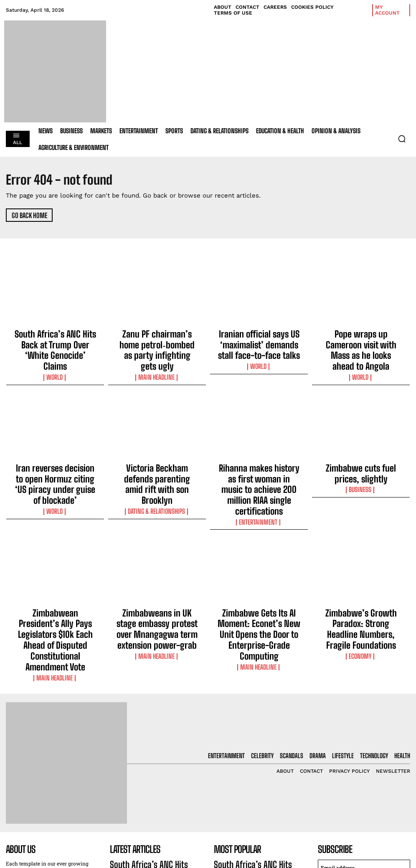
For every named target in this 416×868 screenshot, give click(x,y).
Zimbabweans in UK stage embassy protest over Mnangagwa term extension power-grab (157, 569)
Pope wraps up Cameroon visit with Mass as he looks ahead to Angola (361, 340)
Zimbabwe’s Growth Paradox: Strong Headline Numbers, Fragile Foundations (361, 566)
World (55, 356)
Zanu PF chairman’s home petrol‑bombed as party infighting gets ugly (157, 340)
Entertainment (259, 469)
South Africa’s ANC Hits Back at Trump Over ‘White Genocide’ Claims (55, 340)
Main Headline (157, 356)
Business (361, 462)
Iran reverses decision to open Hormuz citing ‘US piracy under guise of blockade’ (55, 453)
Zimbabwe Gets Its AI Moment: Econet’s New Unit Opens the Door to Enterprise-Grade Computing (259, 566)
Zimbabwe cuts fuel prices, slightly (361, 449)
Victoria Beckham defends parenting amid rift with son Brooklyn (157, 453)
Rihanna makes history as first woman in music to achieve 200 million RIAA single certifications (259, 453)
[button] (402, 139)
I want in (364, 797)
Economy (361, 582)
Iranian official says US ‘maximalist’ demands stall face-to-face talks (259, 340)
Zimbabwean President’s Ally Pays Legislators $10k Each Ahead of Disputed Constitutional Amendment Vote (55, 569)
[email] (364, 777)
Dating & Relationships (157, 469)
